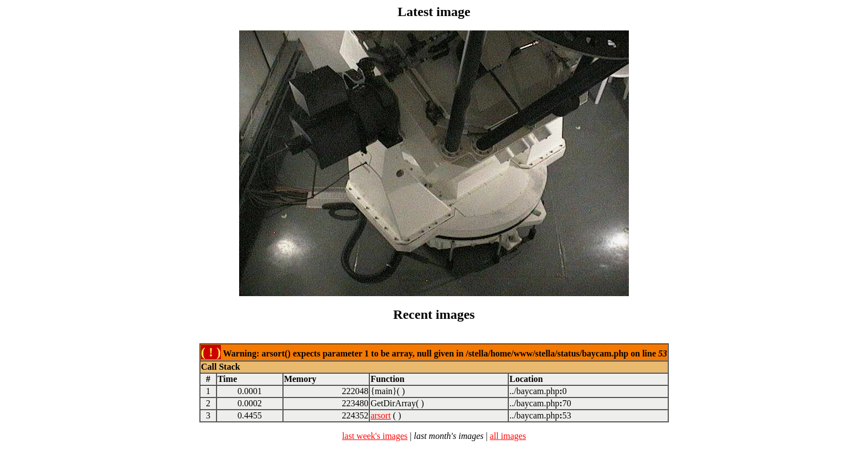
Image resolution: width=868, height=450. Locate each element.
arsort (380, 415)
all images (508, 436)
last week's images (375, 436)
